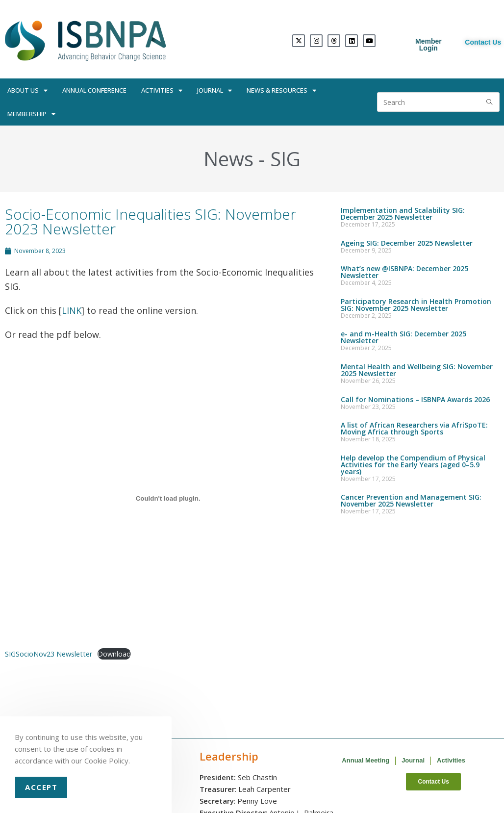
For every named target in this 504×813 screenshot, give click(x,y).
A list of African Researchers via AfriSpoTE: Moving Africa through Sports (414, 428)
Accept (41, 787)
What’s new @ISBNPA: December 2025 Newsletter (404, 272)
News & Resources (281, 90)
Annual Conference (94, 90)
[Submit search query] (490, 102)
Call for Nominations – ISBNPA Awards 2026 (415, 399)
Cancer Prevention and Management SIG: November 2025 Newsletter (411, 500)
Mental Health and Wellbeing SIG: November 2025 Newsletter (417, 370)
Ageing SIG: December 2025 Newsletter (407, 243)
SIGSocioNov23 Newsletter (49, 654)
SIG (285, 159)
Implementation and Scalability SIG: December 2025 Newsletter (403, 214)
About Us (27, 90)
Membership (31, 114)
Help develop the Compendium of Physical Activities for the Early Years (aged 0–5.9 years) (413, 465)
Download (114, 654)
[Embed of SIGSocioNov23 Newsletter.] (168, 498)
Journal (214, 90)
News (228, 159)
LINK (72, 310)
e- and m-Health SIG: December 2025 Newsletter (403, 337)
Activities (162, 90)
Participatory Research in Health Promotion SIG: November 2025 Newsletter (416, 305)
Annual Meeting (365, 760)
